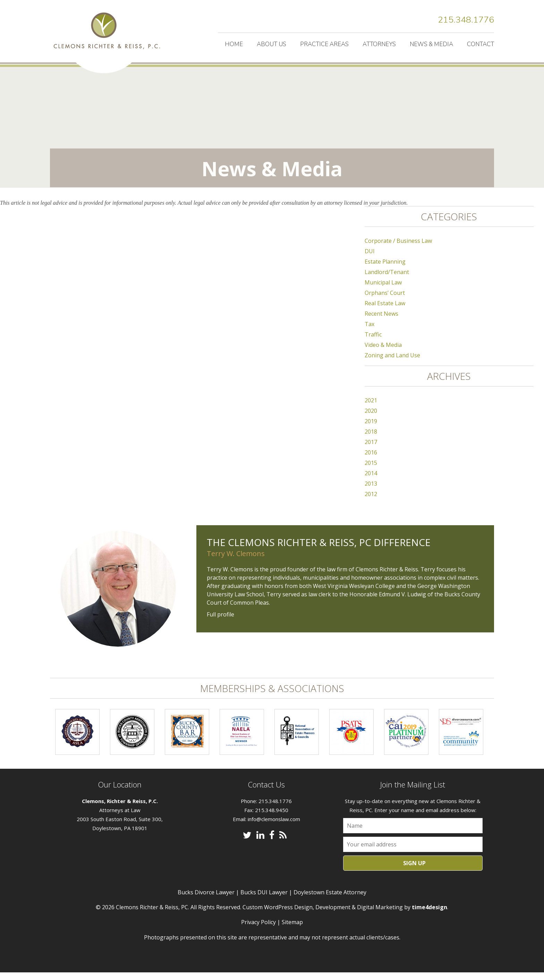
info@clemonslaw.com (274, 827)
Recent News (381, 321)
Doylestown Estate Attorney (330, 900)
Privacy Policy (258, 930)
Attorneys (379, 44)
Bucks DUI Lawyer (264, 900)
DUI (370, 259)
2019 (371, 429)
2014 (371, 481)
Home (234, 44)
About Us (271, 44)
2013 (371, 491)
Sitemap (292, 930)
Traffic (373, 342)
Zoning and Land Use (392, 363)
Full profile (220, 622)
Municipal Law (383, 290)
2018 (371, 439)
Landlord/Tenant (387, 280)
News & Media (431, 44)
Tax (369, 332)
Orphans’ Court (385, 300)
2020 (371, 418)
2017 (371, 450)
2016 (371, 460)
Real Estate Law (385, 311)
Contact (481, 44)
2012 (371, 502)
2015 (371, 470)
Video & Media (383, 352)
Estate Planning (385, 269)
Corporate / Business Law (398, 248)
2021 (371, 408)
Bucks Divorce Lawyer (206, 900)
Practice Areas (324, 44)
